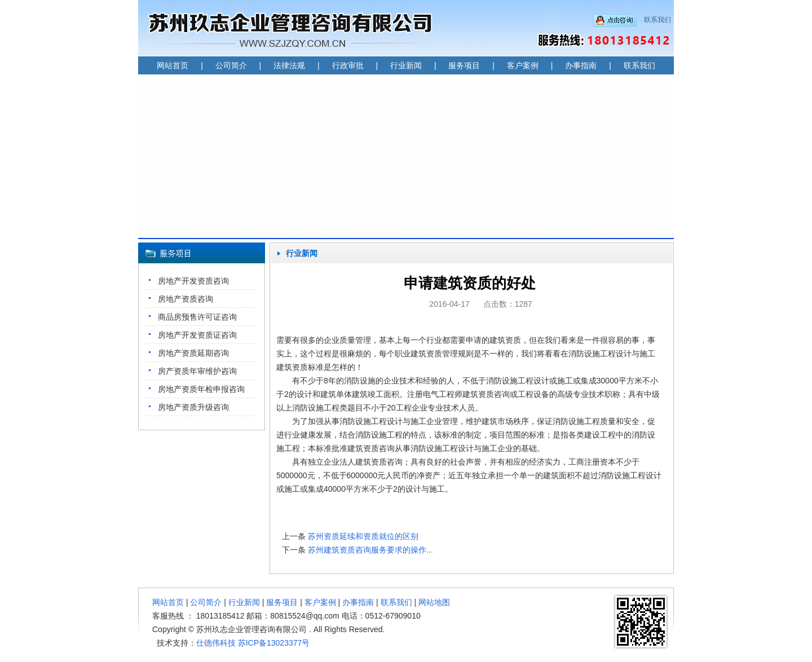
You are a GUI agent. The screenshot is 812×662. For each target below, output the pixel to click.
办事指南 (581, 65)
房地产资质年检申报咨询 (201, 389)
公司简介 (231, 65)
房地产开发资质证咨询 (197, 335)
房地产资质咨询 (186, 299)
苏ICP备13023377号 (274, 643)
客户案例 (523, 65)
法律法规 (289, 65)
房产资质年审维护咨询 (197, 371)
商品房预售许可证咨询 (197, 317)
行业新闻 (406, 65)
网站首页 (173, 65)
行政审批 (348, 65)
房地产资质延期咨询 (193, 353)
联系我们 (657, 20)
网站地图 (434, 602)
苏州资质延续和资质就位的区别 (363, 536)
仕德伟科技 (216, 643)
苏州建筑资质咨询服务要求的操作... (370, 550)
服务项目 (464, 65)
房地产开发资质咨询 (193, 281)
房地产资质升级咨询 (193, 407)
